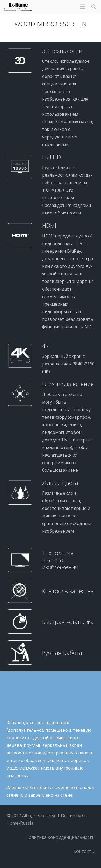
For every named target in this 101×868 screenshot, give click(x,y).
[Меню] (82, 7)
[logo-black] (18, 7)
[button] (94, 7)
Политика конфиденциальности (60, 837)
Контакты (84, 851)
